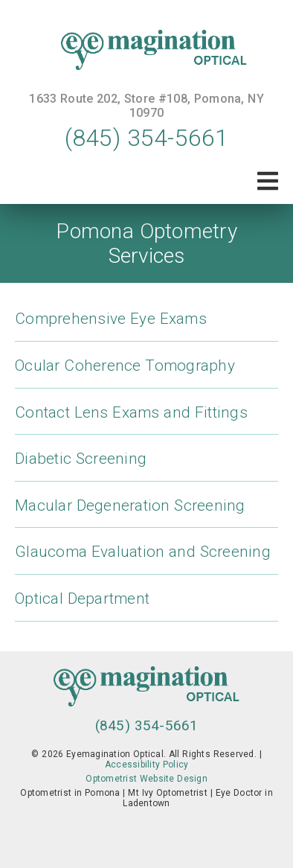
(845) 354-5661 (147, 138)
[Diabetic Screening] (146, 466)
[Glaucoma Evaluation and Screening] (146, 559)
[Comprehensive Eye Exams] (146, 326)
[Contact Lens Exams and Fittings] (146, 419)
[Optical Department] (146, 606)
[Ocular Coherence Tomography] (146, 373)
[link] (146, 51)
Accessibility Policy (147, 765)
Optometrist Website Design (146, 779)
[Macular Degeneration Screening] (146, 513)
